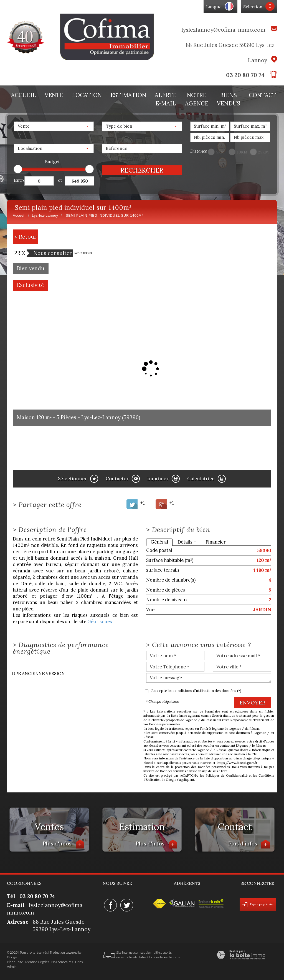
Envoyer (253, 703)
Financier (216, 542)
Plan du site (15, 962)
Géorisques (100, 622)
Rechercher (142, 170)
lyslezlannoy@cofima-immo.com (223, 30)
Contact (262, 95)
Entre (19, 180)
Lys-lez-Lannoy (45, 216)
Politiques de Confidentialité (226, 776)
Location (87, 95)
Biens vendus (229, 99)
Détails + (187, 542)
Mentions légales (37, 962)
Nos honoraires (62, 962)
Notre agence (197, 99)
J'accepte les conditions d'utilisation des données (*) (196, 691)
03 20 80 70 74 (245, 75)
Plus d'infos (64, 844)
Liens (79, 962)
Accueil (24, 95)
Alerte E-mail (166, 99)
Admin (12, 967)
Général (159, 542)
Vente (54, 95)
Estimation (128, 95)
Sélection (253, 7)
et (60, 180)
